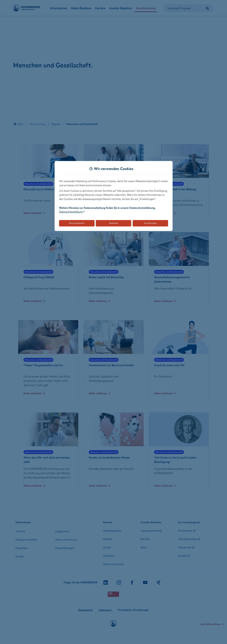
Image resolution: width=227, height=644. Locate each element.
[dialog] (114, 196)
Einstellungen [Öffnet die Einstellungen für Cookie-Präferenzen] (150, 223)
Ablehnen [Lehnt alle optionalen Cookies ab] (114, 223)
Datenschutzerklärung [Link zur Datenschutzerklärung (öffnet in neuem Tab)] (71, 212)
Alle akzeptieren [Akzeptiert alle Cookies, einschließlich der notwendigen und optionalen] (77, 223)
